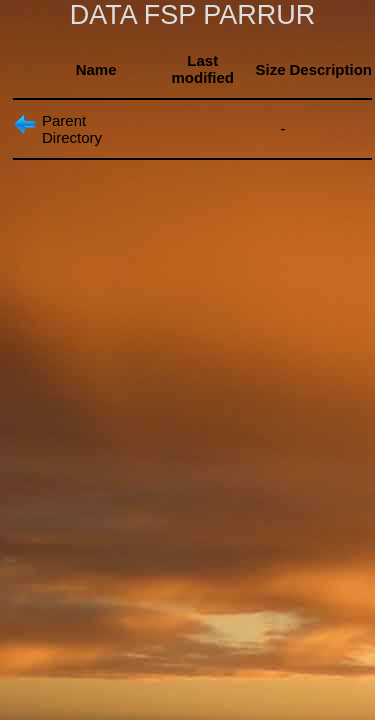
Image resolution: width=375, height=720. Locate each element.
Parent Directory (72, 129)
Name (96, 69)
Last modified (203, 69)
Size (270, 69)
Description (330, 69)
